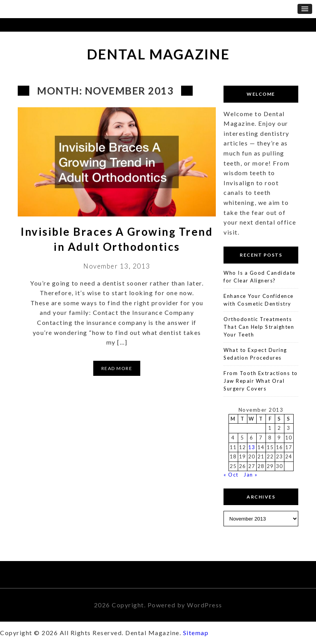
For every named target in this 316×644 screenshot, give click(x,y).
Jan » (251, 475)
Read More (117, 368)
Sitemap (196, 633)
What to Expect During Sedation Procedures (255, 354)
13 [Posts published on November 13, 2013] (252, 447)
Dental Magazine (158, 54)
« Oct (231, 475)
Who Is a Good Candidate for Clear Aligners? (260, 277)
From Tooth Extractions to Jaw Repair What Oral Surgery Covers (261, 381)
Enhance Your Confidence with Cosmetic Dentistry (259, 300)
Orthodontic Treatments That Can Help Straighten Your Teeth (259, 327)
